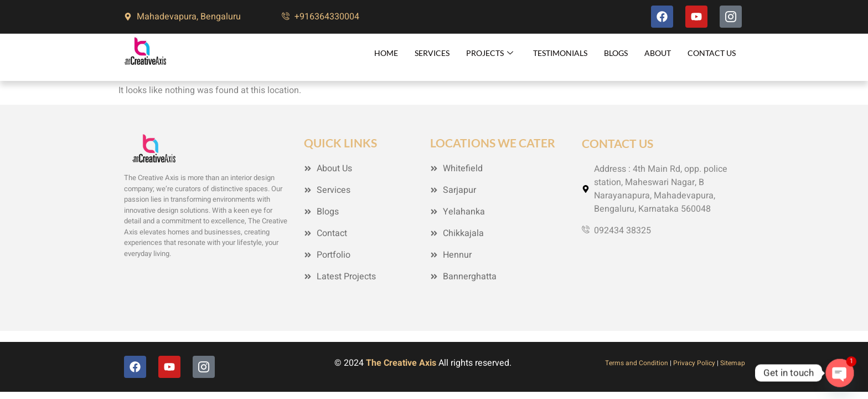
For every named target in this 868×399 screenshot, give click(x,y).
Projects (490, 53)
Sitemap (733, 363)
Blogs (616, 53)
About (658, 53)
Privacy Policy (694, 363)
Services (432, 53)
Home (386, 53)
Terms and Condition (637, 363)
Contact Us (712, 53)
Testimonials (560, 53)
